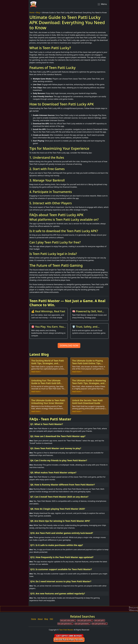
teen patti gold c (99, 620)
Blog (38, 13)
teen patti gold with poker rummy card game (100, 624)
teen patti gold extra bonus (66, 624)
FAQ (51, 619)
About (40, 619)
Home (32, 13)
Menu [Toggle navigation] (102, 4)
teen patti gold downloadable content (83, 624)
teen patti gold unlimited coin (85, 620)
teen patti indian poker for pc (68, 620)
